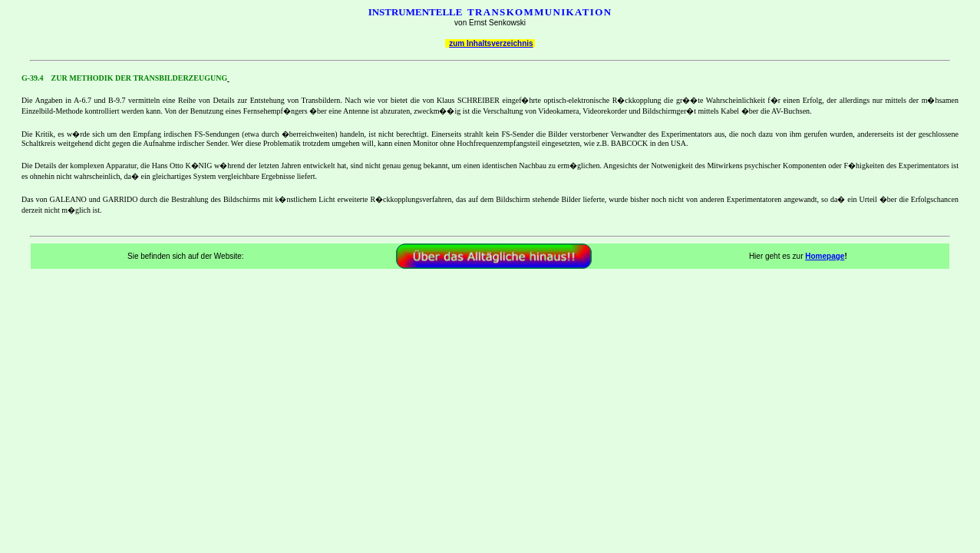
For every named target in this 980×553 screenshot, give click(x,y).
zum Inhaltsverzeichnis (491, 43)
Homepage (825, 256)
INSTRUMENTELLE (416, 12)
